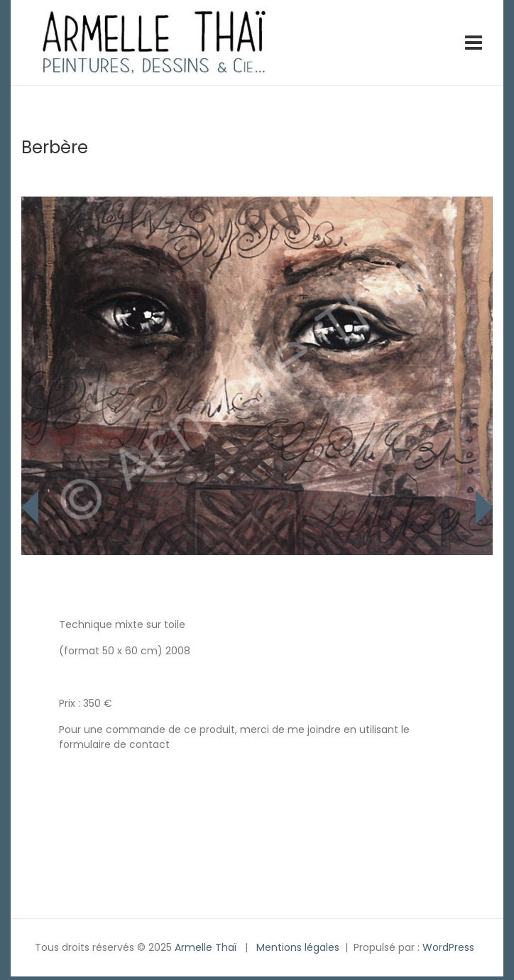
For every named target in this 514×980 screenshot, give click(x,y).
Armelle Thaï (206, 947)
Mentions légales (298, 947)
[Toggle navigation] (474, 43)
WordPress (448, 947)
